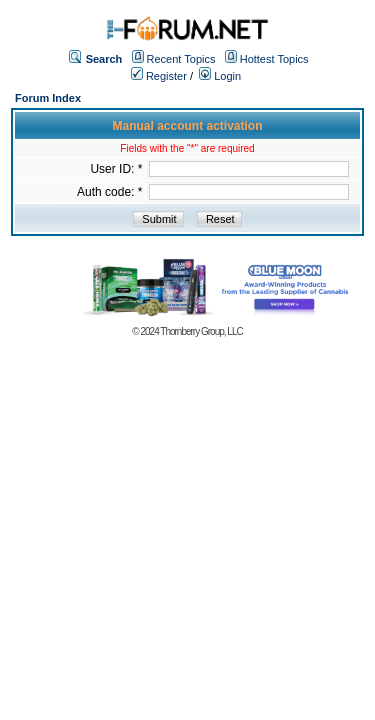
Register (159, 76)
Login (220, 76)
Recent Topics (181, 59)
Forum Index (48, 98)
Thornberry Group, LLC (201, 331)
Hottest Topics (274, 59)
